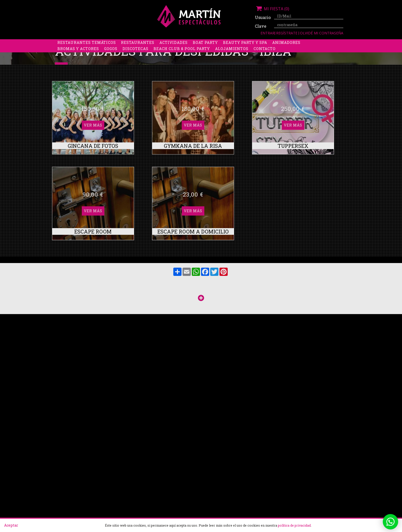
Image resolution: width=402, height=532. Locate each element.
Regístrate (287, 33)
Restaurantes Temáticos (87, 49)
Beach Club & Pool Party (182, 55)
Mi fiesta (272, 9)
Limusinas (298, 43)
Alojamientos (232, 55)
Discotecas (135, 55)
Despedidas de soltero (141, 43)
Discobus (270, 43)
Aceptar (11, 525)
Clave (261, 26)
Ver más (93, 137)
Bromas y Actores (78, 55)
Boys (249, 43)
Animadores (286, 49)
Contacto (265, 55)
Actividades (174, 49)
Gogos (111, 55)
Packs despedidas (192, 43)
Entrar (268, 33)
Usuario (263, 17)
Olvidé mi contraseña (322, 33)
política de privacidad (294, 525)
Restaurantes (138, 49)
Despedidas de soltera (83, 43)
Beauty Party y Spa (245, 49)
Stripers (228, 43)
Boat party (205, 49)
